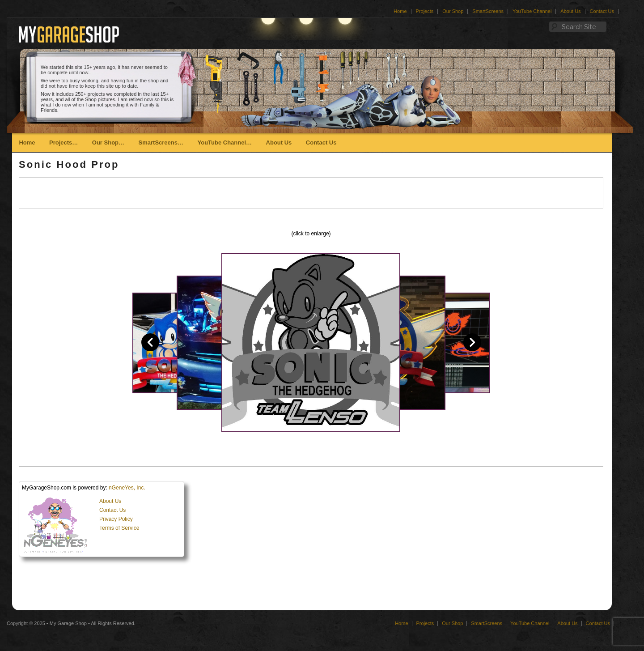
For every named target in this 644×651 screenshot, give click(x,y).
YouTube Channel (532, 11)
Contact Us (602, 11)
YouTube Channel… (225, 143)
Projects (425, 11)
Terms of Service (119, 528)
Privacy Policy (116, 519)
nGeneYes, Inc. (127, 488)
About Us (570, 11)
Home (400, 11)
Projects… (64, 143)
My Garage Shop (68, 623)
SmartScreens (488, 11)
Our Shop (453, 11)
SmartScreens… (161, 143)
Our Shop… (108, 143)
